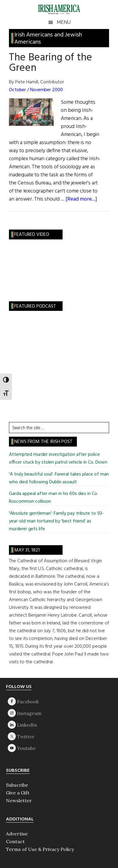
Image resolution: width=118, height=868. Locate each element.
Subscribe (17, 785)
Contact (15, 841)
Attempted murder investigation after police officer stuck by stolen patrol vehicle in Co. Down (58, 459)
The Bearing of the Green (51, 63)
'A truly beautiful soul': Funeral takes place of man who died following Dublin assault (59, 478)
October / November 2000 (36, 90)
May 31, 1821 (27, 550)
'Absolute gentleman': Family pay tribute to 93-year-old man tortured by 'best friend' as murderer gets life (56, 521)
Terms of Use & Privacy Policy (40, 849)
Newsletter (19, 800)
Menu (64, 22)
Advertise (17, 834)
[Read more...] (81, 199)
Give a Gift (18, 793)
